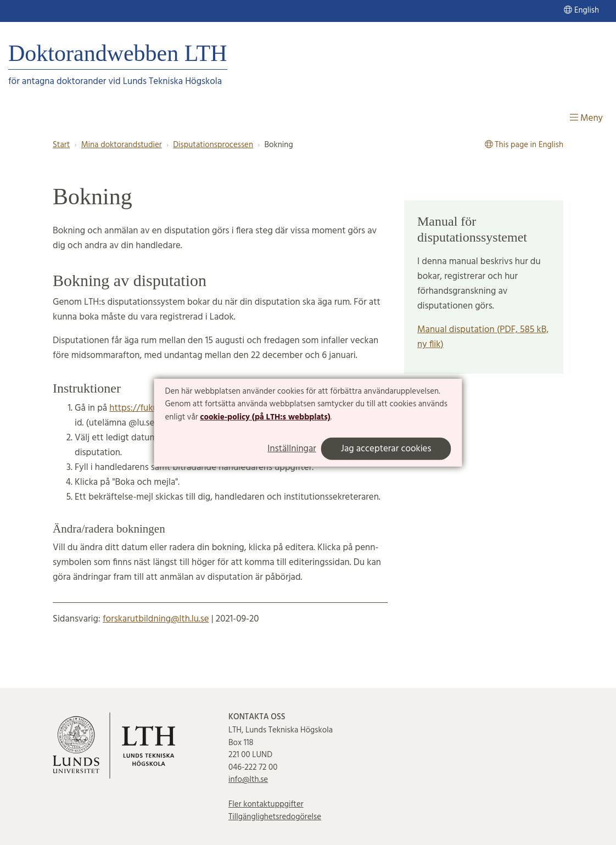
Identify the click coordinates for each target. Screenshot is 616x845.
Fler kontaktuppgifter (266, 804)
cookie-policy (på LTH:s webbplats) (265, 417)
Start (61, 145)
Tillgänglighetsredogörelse (275, 817)
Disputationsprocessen (213, 145)
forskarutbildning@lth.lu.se (156, 619)
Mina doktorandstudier (122, 145)
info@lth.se (248, 780)
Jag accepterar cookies (386, 449)
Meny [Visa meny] (586, 118)
